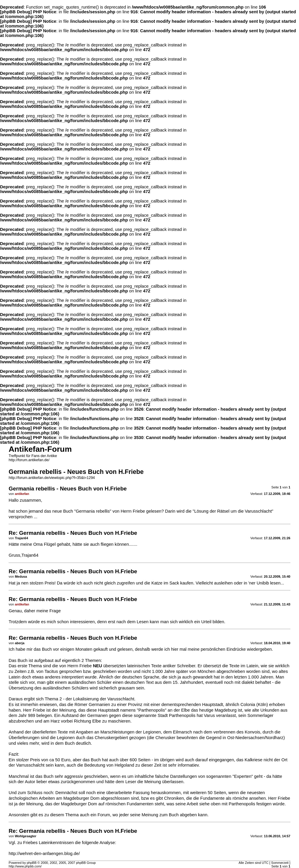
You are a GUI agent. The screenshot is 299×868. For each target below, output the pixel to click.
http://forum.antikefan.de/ (29, 460)
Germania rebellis (93, 511)
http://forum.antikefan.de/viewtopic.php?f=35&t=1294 (52, 478)
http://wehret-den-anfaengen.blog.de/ (44, 854)
